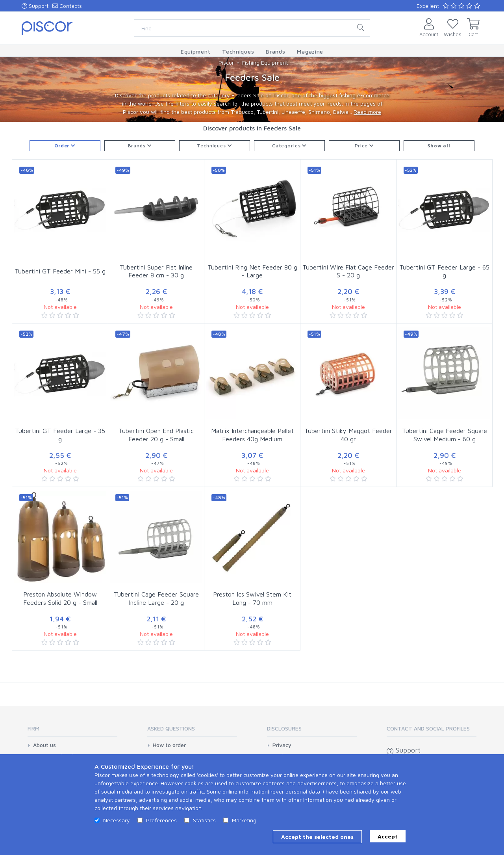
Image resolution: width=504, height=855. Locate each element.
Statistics (204, 820)
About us (44, 745)
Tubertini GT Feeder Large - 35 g (60, 435)
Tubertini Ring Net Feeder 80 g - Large (252, 271)
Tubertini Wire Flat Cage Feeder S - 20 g (348, 271)
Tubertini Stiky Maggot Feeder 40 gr (348, 435)
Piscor (226, 62)
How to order (169, 745)
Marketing (244, 820)
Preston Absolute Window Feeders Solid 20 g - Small (60, 598)
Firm (33, 728)
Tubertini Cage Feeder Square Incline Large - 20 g (156, 598)
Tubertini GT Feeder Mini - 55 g (60, 271)
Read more (367, 112)
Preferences (161, 820)
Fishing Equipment (265, 62)
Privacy (282, 745)
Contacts (67, 6)
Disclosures (284, 728)
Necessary (117, 820)
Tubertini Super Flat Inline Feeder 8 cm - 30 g (156, 271)
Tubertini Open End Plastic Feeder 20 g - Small (156, 435)
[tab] (72, 731)
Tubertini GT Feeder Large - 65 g (444, 271)
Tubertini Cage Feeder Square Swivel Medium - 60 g (445, 435)
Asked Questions (171, 728)
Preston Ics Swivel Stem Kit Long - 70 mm (252, 598)
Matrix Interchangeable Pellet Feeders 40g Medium (252, 435)
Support (35, 6)
